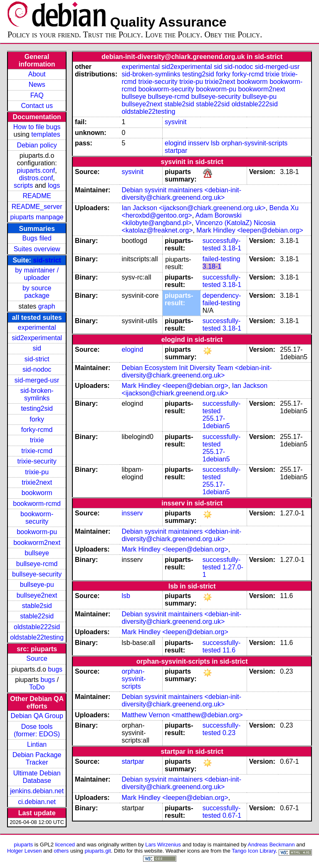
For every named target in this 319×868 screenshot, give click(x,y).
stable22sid (37, 616)
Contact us (37, 106)
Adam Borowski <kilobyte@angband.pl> (181, 219)
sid (37, 348)
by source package (37, 292)
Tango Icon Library (254, 851)
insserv (199, 143)
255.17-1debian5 (216, 422)
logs (54, 185)
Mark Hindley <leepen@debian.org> (250, 230)
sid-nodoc (37, 369)
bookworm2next (37, 543)
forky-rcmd (37, 430)
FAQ (37, 95)
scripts (23, 185)
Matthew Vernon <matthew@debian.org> (182, 715)
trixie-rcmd (37, 451)
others (61, 851)
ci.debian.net (37, 802)
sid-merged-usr (37, 380)
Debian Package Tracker (37, 759)
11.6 (229, 650)
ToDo (37, 687)
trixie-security (37, 461)
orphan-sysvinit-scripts (254, 143)
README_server (37, 207)
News (37, 85)
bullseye (37, 553)
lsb (215, 143)
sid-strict (47, 260)
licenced (65, 845)
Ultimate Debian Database (37, 777)
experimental (37, 327)
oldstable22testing (37, 637)
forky (37, 419)
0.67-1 (232, 815)
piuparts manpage (37, 217)
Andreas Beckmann (271, 845)
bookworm (37, 493)
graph (47, 306)
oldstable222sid (37, 627)
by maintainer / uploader (37, 274)
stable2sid (37, 606)
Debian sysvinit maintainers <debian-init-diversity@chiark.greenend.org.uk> (181, 194)
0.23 (229, 733)
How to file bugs (37, 127)
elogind (176, 143)
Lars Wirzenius (163, 845)
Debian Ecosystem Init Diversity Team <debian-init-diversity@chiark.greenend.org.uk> (197, 371)
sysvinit (176, 122)
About (37, 74)
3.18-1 (232, 248)
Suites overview (37, 249)
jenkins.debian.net (37, 791)
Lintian (37, 744)
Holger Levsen (25, 851)
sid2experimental (37, 338)
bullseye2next (37, 595)
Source (37, 658)
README (37, 196)
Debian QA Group (37, 716)
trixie (37, 440)
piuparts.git (98, 851)
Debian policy (37, 145)
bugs (55, 669)
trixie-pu (37, 472)
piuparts (23, 845)
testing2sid (37, 408)
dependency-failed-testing (222, 299)
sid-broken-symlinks (37, 394)
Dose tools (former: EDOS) (37, 730)
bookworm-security (37, 518)
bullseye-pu (37, 585)
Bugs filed (37, 238)
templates (46, 134)
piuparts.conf (36, 170)
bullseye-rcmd (37, 564)
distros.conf (36, 178)
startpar (176, 151)
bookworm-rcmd (37, 504)
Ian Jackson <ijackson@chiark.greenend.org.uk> (193, 208)
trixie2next (37, 482)
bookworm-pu (37, 532)
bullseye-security (37, 574)
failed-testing (221, 259)
